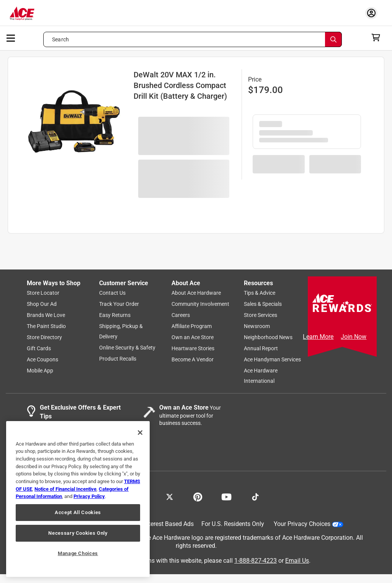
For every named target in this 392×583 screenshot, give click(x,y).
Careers (181, 315)
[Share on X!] (170, 496)
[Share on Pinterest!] (198, 496)
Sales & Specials (263, 304)
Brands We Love (46, 315)
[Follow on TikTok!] (255, 496)
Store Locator (43, 293)
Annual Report (261, 348)
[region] (78, 499)
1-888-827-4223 (256, 561)
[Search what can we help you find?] (193, 39)
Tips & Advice (260, 293)
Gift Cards (39, 348)
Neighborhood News (268, 337)
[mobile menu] (11, 38)
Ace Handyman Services (272, 359)
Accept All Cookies (78, 512)
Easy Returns (115, 315)
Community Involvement (200, 304)
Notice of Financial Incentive (65, 489)
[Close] (140, 433)
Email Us (297, 561)
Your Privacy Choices (309, 524)
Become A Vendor (193, 359)
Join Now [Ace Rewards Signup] (354, 337)
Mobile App (40, 371)
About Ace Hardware (196, 293)
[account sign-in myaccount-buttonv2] (373, 13)
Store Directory (44, 337)
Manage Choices (78, 553)
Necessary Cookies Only (78, 533)
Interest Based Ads (169, 524)
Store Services (261, 315)
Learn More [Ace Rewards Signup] (318, 337)
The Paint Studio (46, 326)
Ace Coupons (42, 359)
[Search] (333, 39)
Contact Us (112, 293)
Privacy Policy (89, 496)
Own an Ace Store (193, 337)
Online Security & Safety (127, 348)
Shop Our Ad (42, 304)
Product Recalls (118, 359)
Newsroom (257, 326)
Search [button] (60, 39)
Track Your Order (119, 304)
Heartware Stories (193, 348)
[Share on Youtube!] (226, 496)
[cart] (378, 38)
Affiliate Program (192, 326)
